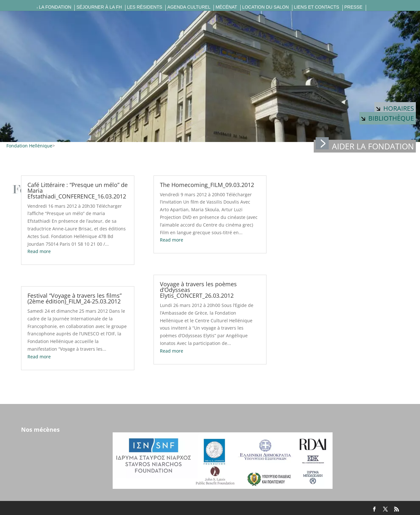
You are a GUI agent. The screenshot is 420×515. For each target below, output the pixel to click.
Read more (39, 251)
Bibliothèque (388, 118)
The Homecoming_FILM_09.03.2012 (207, 185)
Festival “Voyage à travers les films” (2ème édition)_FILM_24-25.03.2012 (75, 298)
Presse (353, 7)
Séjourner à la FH (99, 7)
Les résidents (145, 7)
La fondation (55, 7)
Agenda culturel (189, 7)
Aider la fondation (365, 146)
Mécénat (226, 7)
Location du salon (266, 7)
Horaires (395, 108)
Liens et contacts (317, 7)
